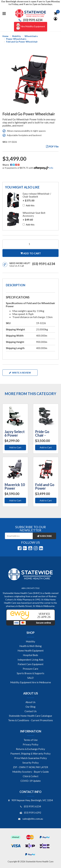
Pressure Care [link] (30, 669)
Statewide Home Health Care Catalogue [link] (30, 716)
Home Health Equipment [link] (31, 651)
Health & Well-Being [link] (30, 646)
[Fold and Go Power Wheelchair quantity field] (30, 244)
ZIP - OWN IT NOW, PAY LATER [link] (30, 767)
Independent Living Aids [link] (30, 660)
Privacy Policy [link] (31, 744)
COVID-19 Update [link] (31, 781)
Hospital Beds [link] (30, 655)
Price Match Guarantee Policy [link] (31, 758)
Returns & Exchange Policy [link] (30, 749)
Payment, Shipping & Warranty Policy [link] (30, 753)
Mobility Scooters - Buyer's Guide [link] (31, 772)
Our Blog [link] (30, 707)
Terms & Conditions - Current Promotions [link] (30, 720)
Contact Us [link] (31, 711)
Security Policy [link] (31, 763)
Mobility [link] (30, 641)
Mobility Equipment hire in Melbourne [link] (31, 682)
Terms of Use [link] (31, 740)
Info (51, 168)
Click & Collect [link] (31, 776)
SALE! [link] (31, 678)
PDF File (52, 146)
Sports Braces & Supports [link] (30, 673)
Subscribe (44, 536)
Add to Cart (15, 447)
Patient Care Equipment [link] (31, 664)
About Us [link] (30, 702)
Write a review (20, 373)
